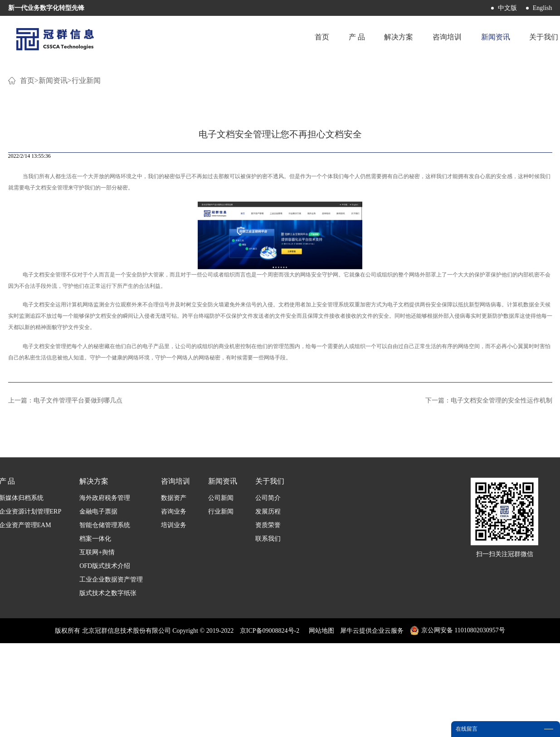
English (543, 8)
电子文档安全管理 (46, 297)
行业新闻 (86, 190)
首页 (309, 38)
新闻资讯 (53, 190)
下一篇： (489, 510)
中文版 (507, 8)
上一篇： (65, 510)
